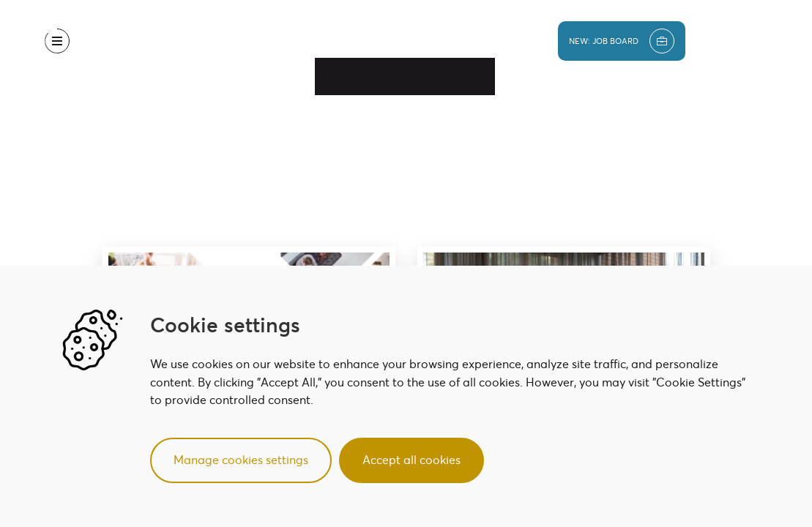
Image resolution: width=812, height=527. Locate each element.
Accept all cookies (411, 460)
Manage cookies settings (241, 460)
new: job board (622, 41)
